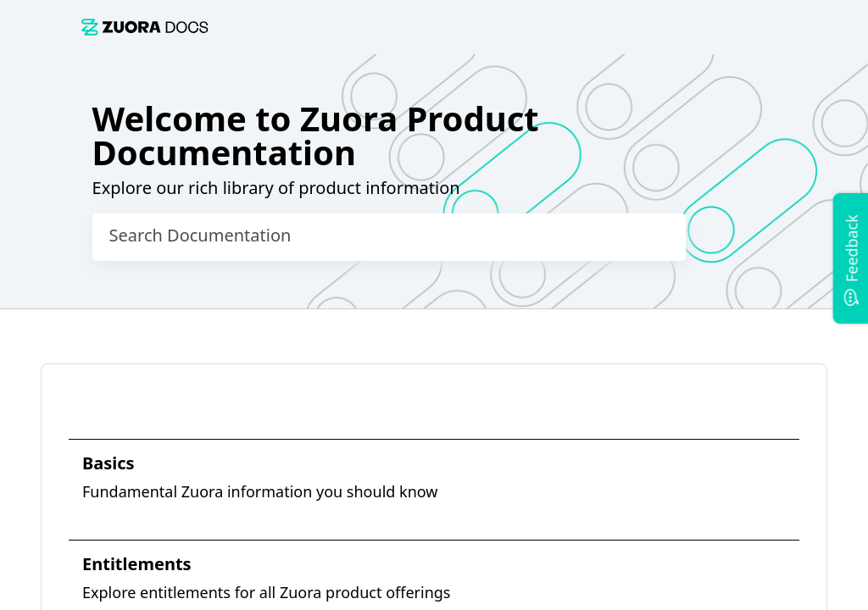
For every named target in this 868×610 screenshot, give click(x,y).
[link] (444, 27)
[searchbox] (655, 237)
